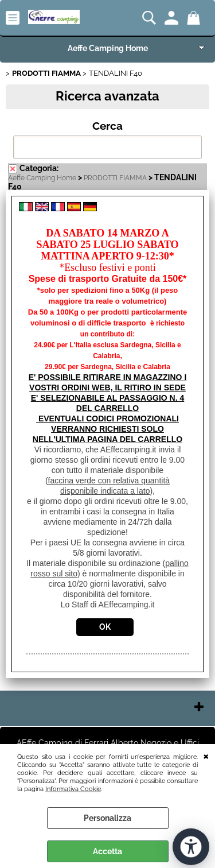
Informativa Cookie (73, 789)
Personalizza (107, 818)
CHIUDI (206, 755)
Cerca (107, 126)
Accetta (107, 851)
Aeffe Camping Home (108, 48)
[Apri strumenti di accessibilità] (191, 847)
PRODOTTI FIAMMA (115, 178)
